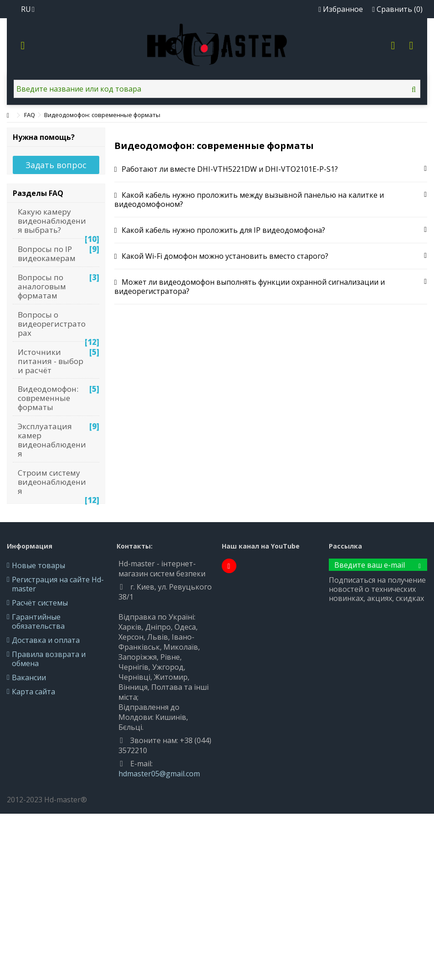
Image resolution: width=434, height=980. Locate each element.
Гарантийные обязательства (38, 621)
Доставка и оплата (46, 640)
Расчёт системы (40, 603)
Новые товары (38, 565)
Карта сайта (33, 692)
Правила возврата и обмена (49, 659)
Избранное (341, 9)
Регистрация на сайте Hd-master (58, 584)
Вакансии (29, 677)
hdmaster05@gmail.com (159, 774)
